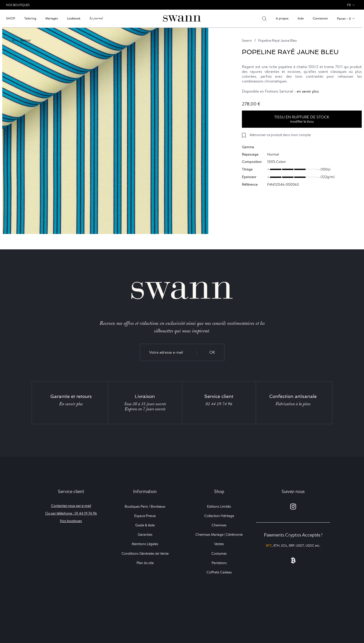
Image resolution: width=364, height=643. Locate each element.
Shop (11, 18)
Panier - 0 (344, 19)
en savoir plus (308, 91)
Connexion (320, 18)
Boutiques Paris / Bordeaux (145, 506)
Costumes (219, 553)
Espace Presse (145, 516)
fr (349, 5)
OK (212, 352)
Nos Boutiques (18, 5)
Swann (247, 40)
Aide (301, 18)
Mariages (52, 18)
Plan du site (145, 563)
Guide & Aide (145, 525)
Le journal (96, 18)
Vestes (219, 544)
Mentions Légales (145, 544)
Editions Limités (219, 506)
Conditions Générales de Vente (145, 553)
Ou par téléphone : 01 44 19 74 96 (71, 513)
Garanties (145, 534)
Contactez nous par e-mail (71, 506)
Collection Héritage (219, 516)
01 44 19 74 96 (219, 404)
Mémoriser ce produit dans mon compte (280, 135)
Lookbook (74, 18)
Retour (22, 40)
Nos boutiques (71, 521)
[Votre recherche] (264, 18)
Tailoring (30, 18)
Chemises (219, 525)
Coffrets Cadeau (219, 572)
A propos (282, 18)
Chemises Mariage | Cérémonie (219, 534)
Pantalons (219, 563)
